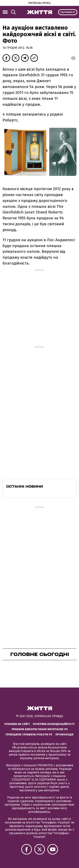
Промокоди (64, 734)
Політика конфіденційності (54, 724)
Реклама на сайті (17, 724)
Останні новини (25, 486)
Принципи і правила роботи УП (29, 734)
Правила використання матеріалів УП (40, 729)
